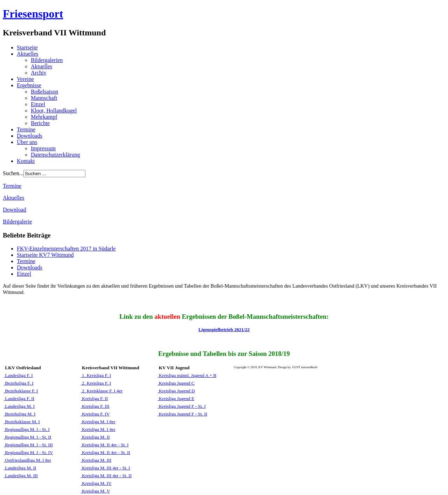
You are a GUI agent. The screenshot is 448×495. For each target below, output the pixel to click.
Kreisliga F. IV (95, 414)
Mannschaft (44, 98)
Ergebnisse (29, 85)
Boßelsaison (44, 92)
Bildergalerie (17, 222)
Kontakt (26, 161)
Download (15, 210)
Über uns (27, 142)
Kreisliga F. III (95, 406)
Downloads (30, 136)
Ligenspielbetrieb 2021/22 (224, 329)
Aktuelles (27, 54)
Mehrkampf (44, 117)
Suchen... (13, 173)
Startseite (27, 47)
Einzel (38, 104)
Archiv (38, 73)
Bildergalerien (47, 60)
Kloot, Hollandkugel (54, 111)
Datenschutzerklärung (55, 155)
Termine (26, 129)
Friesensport (33, 14)
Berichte (40, 123)
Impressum (43, 148)
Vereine (25, 79)
